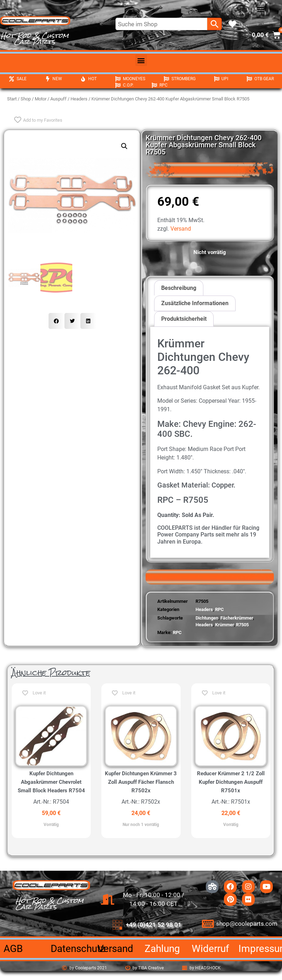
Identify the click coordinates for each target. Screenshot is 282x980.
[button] (261, 9)
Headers (79, 99)
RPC (219, 609)
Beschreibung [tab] (179, 288)
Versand (181, 229)
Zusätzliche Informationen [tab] (195, 303)
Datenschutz (78, 949)
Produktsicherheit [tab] (184, 319)
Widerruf (210, 949)
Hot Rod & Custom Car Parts (35, 38)
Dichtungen (207, 618)
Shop (26, 99)
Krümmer (224, 625)
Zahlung (162, 949)
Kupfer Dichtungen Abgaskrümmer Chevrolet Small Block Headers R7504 (51, 782)
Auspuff (58, 99)
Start (12, 99)
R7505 (242, 625)
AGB (13, 949)
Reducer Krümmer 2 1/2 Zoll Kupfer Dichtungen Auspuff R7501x (231, 782)
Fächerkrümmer (237, 618)
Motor (41, 99)
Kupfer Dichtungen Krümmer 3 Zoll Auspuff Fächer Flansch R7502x (141, 782)
